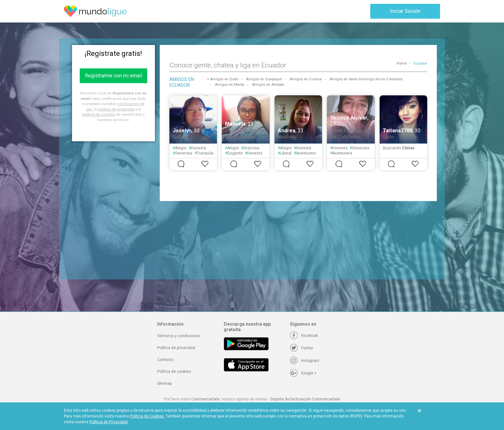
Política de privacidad (176, 348)
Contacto (165, 360)
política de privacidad (116, 109)
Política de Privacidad (108, 422)
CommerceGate (205, 399)
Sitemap (164, 383)
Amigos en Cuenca (306, 79)
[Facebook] (304, 336)
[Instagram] (305, 361)
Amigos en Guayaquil (264, 79)
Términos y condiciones (179, 336)
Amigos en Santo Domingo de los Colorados (366, 79)
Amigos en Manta (230, 85)
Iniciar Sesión (405, 11)
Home (402, 63)
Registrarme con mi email (113, 76)
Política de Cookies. (147, 416)
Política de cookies (174, 372)
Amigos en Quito (224, 79)
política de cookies (98, 114)
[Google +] (303, 373)
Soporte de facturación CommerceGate (305, 399)
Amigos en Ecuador (182, 82)
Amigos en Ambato (268, 85)
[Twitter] (301, 348)
